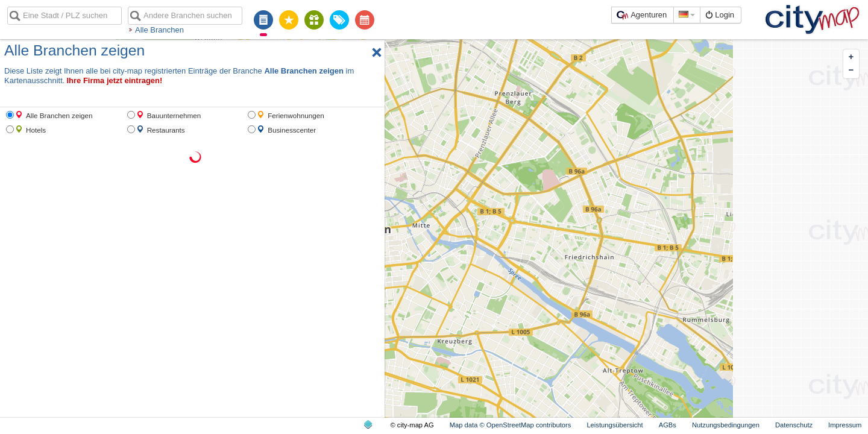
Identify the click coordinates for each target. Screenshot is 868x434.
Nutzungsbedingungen (726, 425)
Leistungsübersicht (615, 425)
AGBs (668, 425)
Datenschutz (794, 425)
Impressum (845, 425)
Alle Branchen (159, 30)
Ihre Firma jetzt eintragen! (114, 80)
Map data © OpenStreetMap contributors (511, 425)
